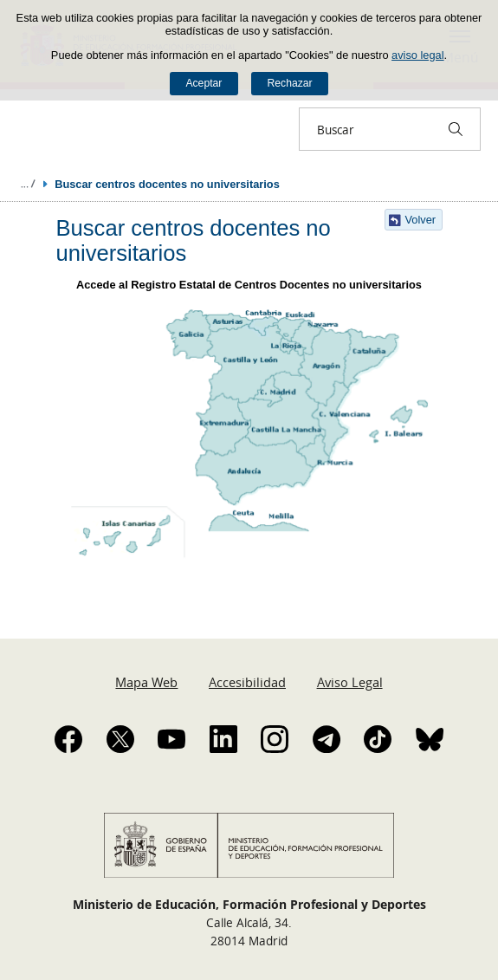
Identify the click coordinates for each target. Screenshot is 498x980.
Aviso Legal (350, 682)
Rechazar (290, 83)
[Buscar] (456, 129)
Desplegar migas (28, 184)
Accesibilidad (247, 682)
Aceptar (204, 83)
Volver (421, 220)
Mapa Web (146, 682)
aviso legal (417, 55)
